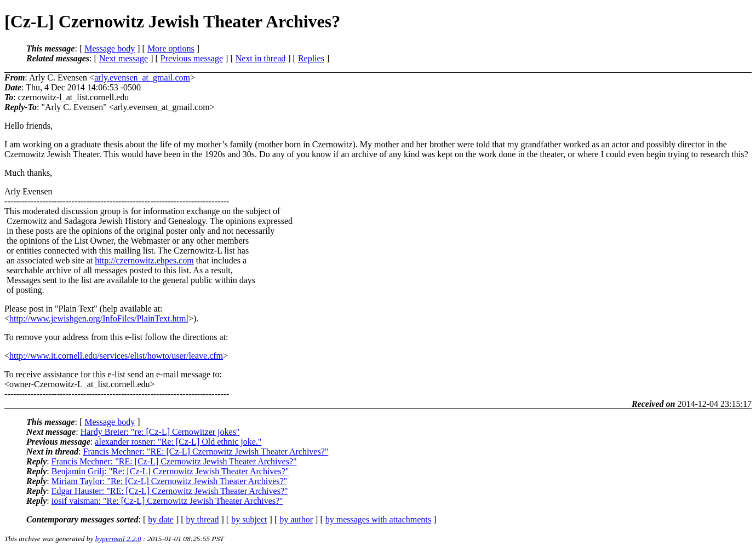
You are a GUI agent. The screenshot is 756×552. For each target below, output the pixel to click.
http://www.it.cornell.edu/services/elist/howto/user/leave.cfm (116, 356)
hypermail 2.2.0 (118, 539)
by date (161, 519)
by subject (249, 519)
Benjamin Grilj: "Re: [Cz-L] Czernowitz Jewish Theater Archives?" (170, 471)
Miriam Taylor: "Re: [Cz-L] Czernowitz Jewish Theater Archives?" (169, 481)
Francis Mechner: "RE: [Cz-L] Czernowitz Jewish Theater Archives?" (206, 452)
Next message (124, 58)
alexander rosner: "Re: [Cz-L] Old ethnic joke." (178, 442)
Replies (311, 58)
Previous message (192, 58)
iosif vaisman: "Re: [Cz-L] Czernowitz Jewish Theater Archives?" (167, 501)
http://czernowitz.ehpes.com (144, 260)
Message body (110, 48)
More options (171, 48)
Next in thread (261, 58)
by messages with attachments (378, 519)
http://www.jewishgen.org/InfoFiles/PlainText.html (99, 318)
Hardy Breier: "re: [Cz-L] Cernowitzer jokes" (160, 432)
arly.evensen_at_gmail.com (142, 77)
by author (296, 519)
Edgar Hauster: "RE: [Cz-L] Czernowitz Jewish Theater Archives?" (170, 491)
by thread (203, 519)
